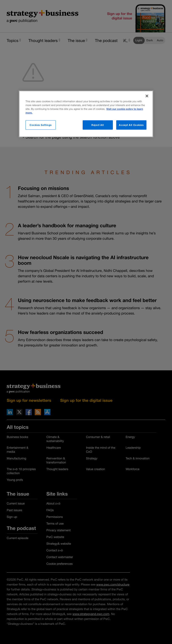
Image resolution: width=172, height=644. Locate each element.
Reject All (98, 125)
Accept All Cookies (131, 125)
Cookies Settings (41, 125)
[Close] (147, 96)
